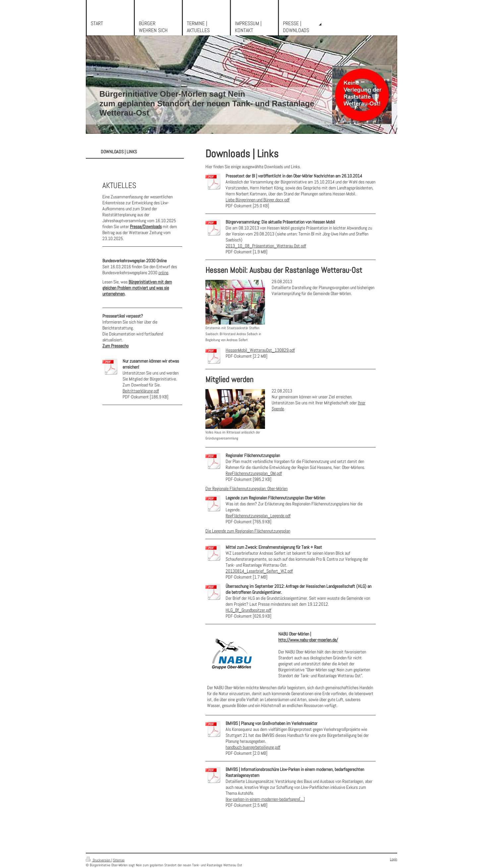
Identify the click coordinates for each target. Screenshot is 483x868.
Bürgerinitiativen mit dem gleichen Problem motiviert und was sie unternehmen (137, 288)
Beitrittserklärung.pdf (141, 391)
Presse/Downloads (146, 227)
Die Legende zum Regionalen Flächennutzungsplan (248, 531)
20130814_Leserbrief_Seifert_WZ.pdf (259, 571)
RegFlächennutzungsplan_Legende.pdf (258, 516)
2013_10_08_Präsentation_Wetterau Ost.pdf (266, 246)
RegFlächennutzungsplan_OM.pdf (254, 473)
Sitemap (119, 860)
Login (394, 859)
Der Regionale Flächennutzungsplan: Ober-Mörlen (246, 488)
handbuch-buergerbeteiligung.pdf (253, 747)
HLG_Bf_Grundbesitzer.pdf (248, 610)
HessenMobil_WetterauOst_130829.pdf (260, 350)
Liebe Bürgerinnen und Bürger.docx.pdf (258, 200)
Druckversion (99, 860)
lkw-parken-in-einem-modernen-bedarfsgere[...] (265, 799)
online (163, 273)
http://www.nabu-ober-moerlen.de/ (308, 640)
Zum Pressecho (115, 346)
